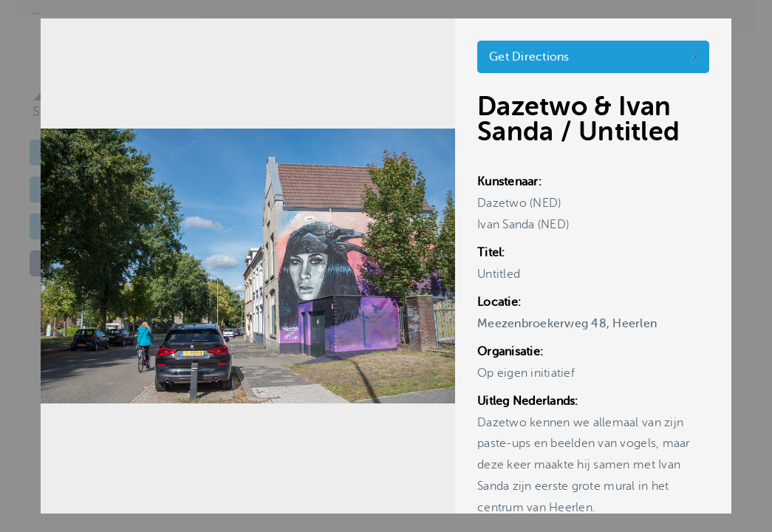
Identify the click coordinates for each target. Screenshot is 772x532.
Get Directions (529, 57)
